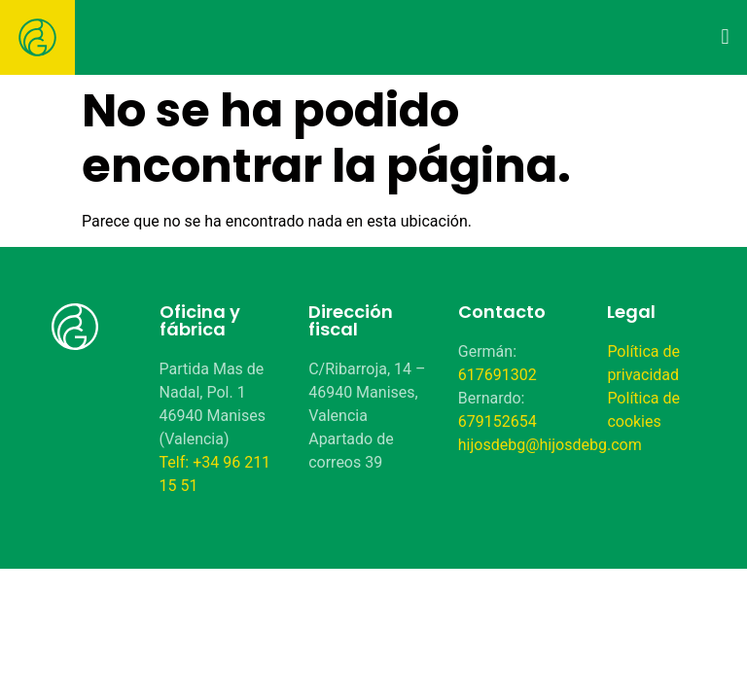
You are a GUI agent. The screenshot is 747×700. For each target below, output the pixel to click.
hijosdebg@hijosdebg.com (550, 445)
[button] (725, 36)
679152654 (498, 421)
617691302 (498, 375)
